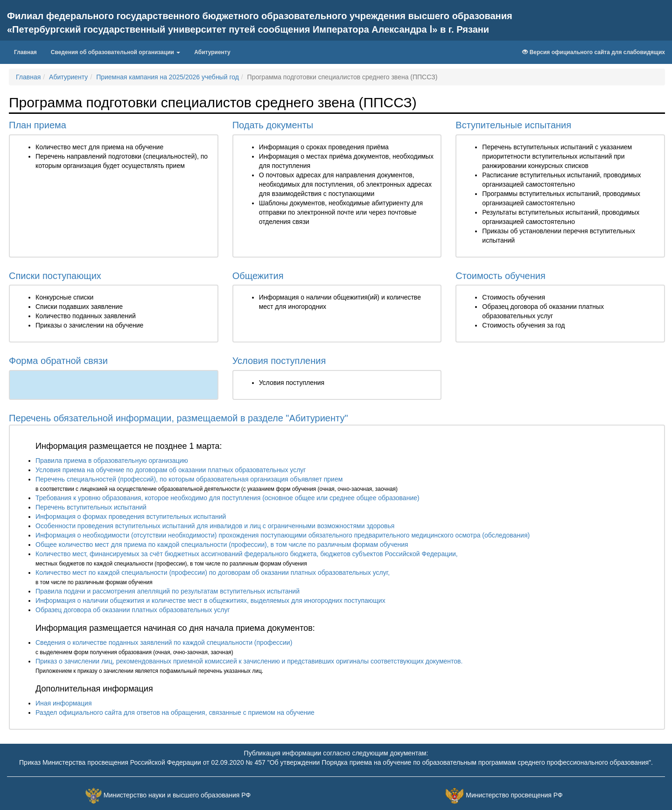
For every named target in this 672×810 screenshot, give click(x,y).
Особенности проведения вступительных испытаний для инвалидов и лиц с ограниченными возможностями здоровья (215, 526)
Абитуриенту (212, 52)
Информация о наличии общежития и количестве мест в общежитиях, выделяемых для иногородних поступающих (210, 601)
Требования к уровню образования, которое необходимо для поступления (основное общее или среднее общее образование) (227, 498)
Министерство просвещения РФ (514, 795)
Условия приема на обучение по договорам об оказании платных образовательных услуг (171, 470)
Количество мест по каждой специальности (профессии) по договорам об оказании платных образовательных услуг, (213, 573)
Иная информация (64, 703)
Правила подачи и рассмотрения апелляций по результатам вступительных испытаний (168, 591)
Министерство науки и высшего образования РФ (177, 795)
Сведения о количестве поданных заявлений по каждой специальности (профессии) (164, 642)
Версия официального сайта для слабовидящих (594, 52)
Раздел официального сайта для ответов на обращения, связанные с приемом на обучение (175, 712)
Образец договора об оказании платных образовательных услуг (133, 610)
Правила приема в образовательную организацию (112, 461)
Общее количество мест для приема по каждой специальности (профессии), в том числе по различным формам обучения (222, 545)
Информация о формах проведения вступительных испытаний (131, 517)
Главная (29, 51)
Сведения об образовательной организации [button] (115, 52)
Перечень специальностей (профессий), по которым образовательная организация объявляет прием (189, 479)
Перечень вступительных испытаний (91, 507)
